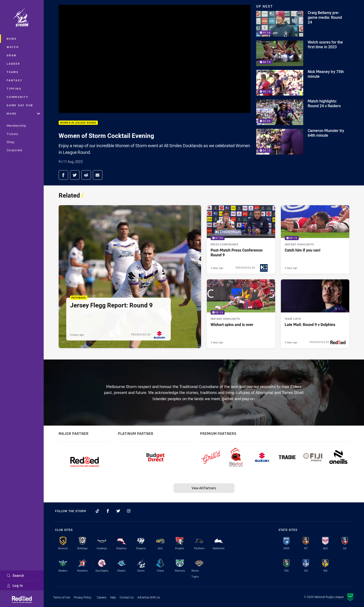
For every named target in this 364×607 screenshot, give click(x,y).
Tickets (13, 134)
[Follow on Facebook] (108, 511)
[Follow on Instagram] (129, 511)
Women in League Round (78, 123)
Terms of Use (62, 597)
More (23, 114)
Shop (11, 142)
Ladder (13, 64)
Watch (13, 47)
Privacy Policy (83, 597)
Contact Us (127, 597)
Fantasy (14, 80)
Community (18, 97)
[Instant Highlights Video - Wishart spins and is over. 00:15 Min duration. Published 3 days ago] (241, 314)
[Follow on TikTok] (97, 511)
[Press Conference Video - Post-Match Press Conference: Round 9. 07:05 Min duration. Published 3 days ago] (241, 239)
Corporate (14, 150)
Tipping (14, 89)
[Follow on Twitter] (118, 511)
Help (113, 597)
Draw (12, 55)
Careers (102, 597)
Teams (13, 72)
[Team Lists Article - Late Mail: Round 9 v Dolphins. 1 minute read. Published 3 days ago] (315, 314)
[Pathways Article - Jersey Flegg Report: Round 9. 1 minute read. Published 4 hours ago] (130, 277)
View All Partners (204, 488)
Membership (16, 126)
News (12, 39)
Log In (15, 585)
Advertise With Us (149, 597)
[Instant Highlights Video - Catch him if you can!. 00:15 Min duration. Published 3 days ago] (315, 239)
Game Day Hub (20, 105)
